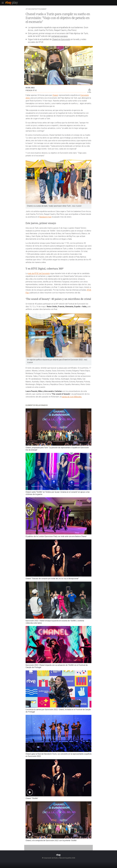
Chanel (55, 95)
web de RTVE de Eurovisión (39, 273)
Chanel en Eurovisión (61, 39)
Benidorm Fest (45, 217)
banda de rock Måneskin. (72, 397)
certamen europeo (60, 36)
